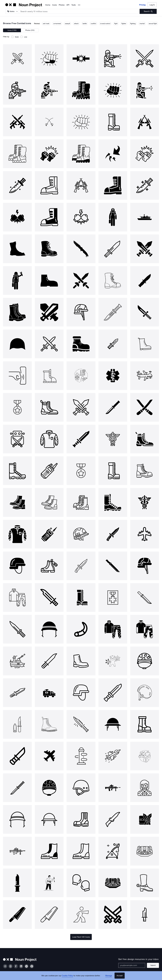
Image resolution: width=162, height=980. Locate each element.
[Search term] (79, 11)
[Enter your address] (132, 965)
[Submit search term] (148, 11)
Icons (54, 5)
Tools (73, 5)
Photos (62, 5)
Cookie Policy (67, 976)
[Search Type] (12, 11)
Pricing (142, 5)
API (68, 5)
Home (48, 5)
